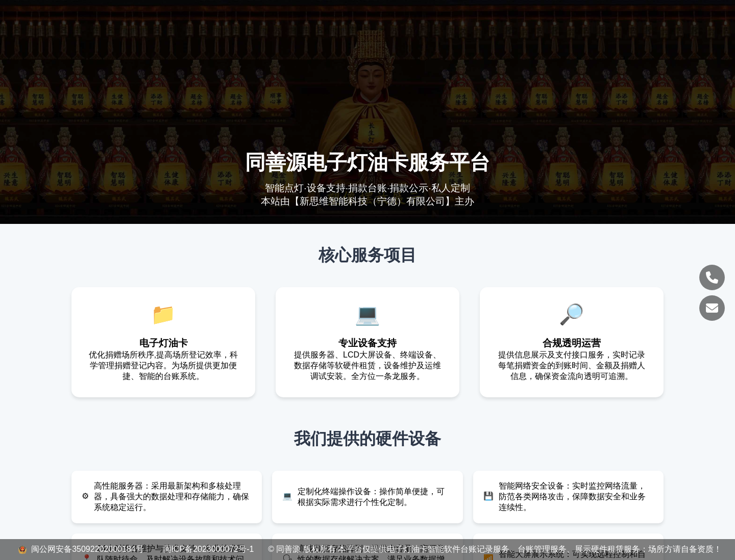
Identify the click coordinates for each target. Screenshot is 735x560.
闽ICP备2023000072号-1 (209, 549)
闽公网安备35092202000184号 (82, 549)
